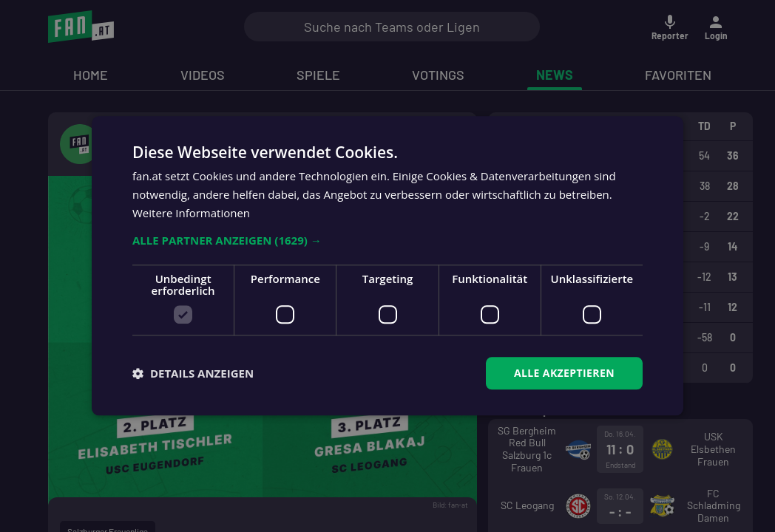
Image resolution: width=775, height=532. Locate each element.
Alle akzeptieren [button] (564, 373)
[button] (387, 240)
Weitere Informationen (191, 213)
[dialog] (387, 266)
